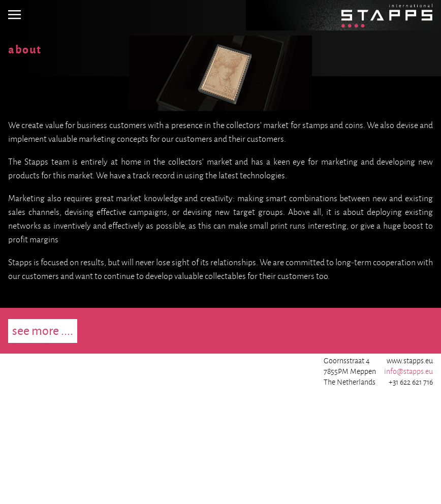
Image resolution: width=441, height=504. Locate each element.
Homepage (359, 7)
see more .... (43, 331)
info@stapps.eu (408, 371)
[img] (14, 15)
